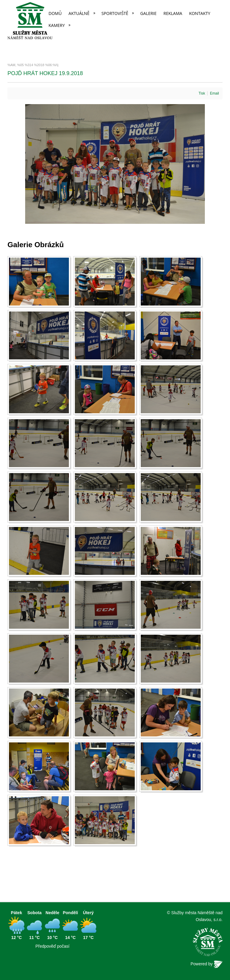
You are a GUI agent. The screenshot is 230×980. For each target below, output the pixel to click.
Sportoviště (115, 13)
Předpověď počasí (52, 946)
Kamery (57, 25)
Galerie (148, 13)
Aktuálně (79, 13)
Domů (55, 13)
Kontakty (200, 13)
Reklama (173, 13)
